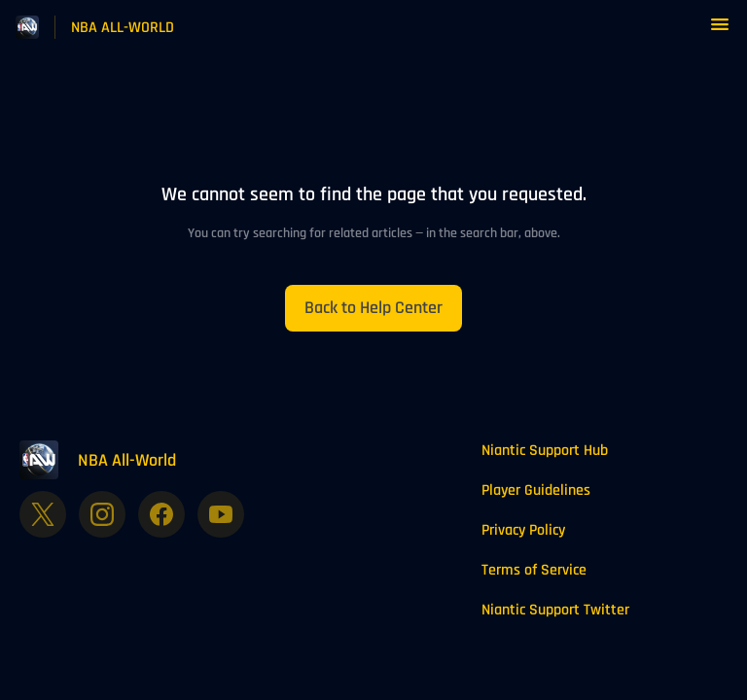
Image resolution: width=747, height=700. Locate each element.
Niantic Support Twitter (555, 610)
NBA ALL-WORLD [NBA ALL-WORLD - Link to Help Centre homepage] (123, 28)
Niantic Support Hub (545, 451)
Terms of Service (534, 570)
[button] (720, 32)
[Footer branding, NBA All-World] (107, 460)
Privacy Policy (523, 530)
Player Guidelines (536, 490)
